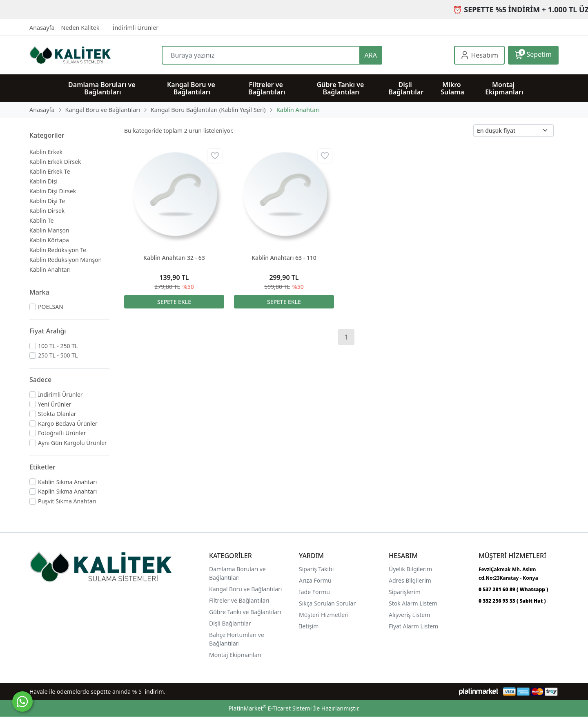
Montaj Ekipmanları (235, 655)
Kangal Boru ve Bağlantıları (245, 589)
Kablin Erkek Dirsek (55, 162)
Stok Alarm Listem (413, 603)
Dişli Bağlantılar (230, 623)
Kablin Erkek (46, 152)
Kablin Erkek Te (50, 171)
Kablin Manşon (49, 230)
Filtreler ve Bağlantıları (239, 600)
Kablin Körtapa (49, 240)
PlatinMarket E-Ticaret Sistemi (270, 708)
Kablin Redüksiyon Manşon (66, 260)
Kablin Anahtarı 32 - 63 (174, 258)
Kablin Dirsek (47, 211)
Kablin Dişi (43, 181)
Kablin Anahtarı (50, 269)
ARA (371, 55)
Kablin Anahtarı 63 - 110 (284, 258)
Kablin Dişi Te (47, 201)
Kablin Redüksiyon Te (58, 250)
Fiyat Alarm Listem (413, 626)
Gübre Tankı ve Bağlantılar (244, 612)
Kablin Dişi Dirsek (53, 191)
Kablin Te (41, 220)
